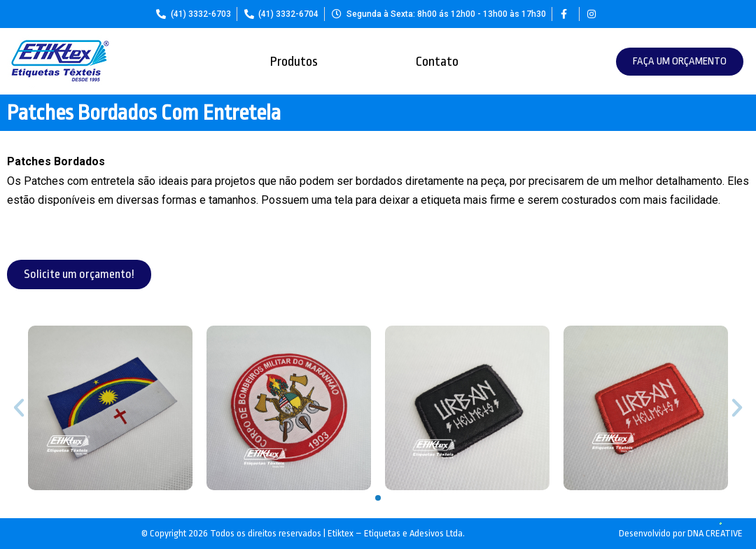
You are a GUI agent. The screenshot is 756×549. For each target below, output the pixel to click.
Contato (437, 62)
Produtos (294, 62)
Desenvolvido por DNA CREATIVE (681, 533)
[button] (680, 62)
